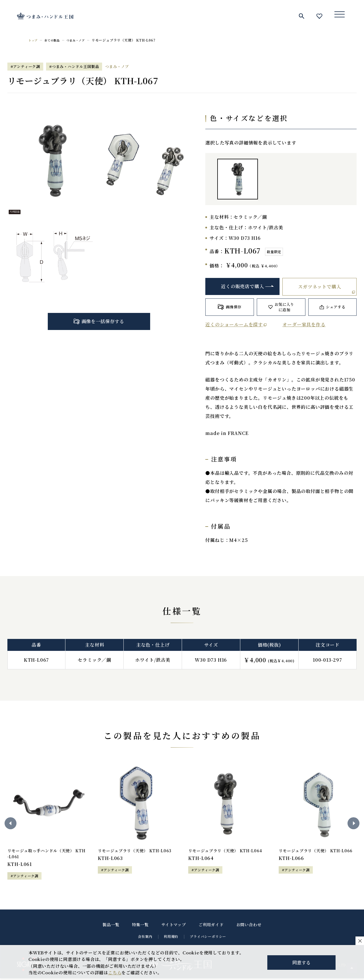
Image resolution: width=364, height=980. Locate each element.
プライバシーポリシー (208, 938)
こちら (115, 972)
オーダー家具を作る (304, 324)
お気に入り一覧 (319, 16)
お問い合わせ (249, 926)
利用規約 (171, 938)
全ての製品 (55, 40)
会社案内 (145, 938)
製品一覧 (111, 926)
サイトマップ (174, 926)
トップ (34, 40)
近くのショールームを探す (234, 324)
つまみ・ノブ (82, 40)
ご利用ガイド (211, 926)
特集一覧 (140, 926)
